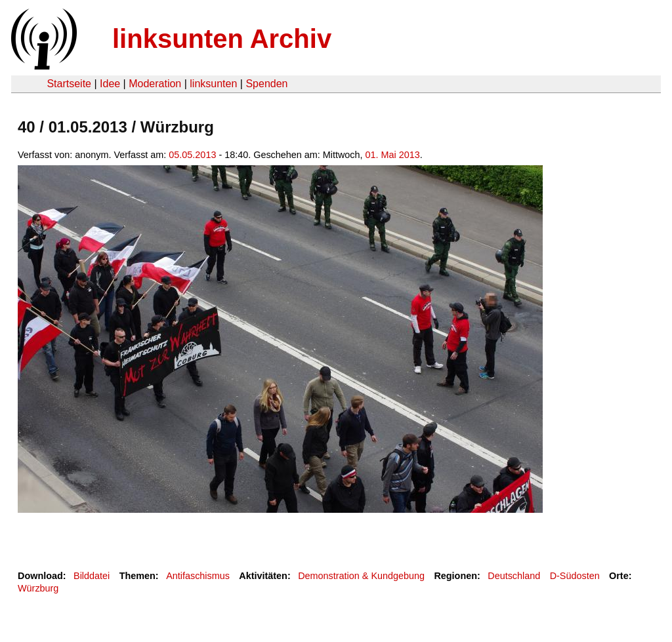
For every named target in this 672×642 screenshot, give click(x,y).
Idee (110, 84)
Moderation (155, 84)
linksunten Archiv (222, 39)
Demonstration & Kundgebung (361, 576)
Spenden (266, 84)
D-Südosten (575, 576)
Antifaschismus (198, 576)
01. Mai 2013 (393, 155)
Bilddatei (92, 576)
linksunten (213, 84)
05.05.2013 (192, 155)
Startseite (69, 84)
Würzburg (38, 588)
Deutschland (514, 576)
